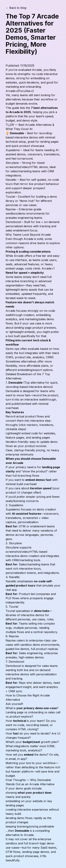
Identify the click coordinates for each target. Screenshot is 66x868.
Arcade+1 (48, 268)
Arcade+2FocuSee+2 (20, 91)
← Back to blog (16, 8)
